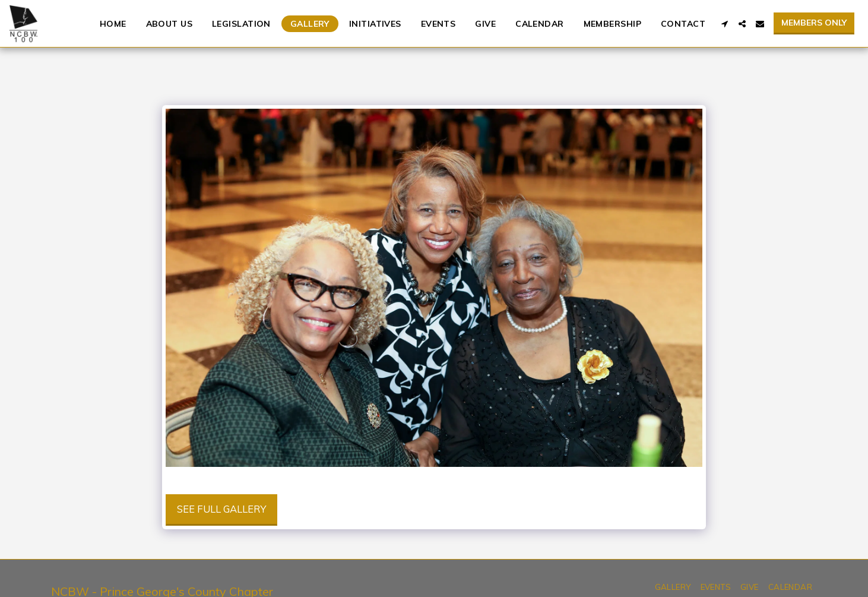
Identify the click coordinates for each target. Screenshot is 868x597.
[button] (724, 24)
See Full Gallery (221, 509)
